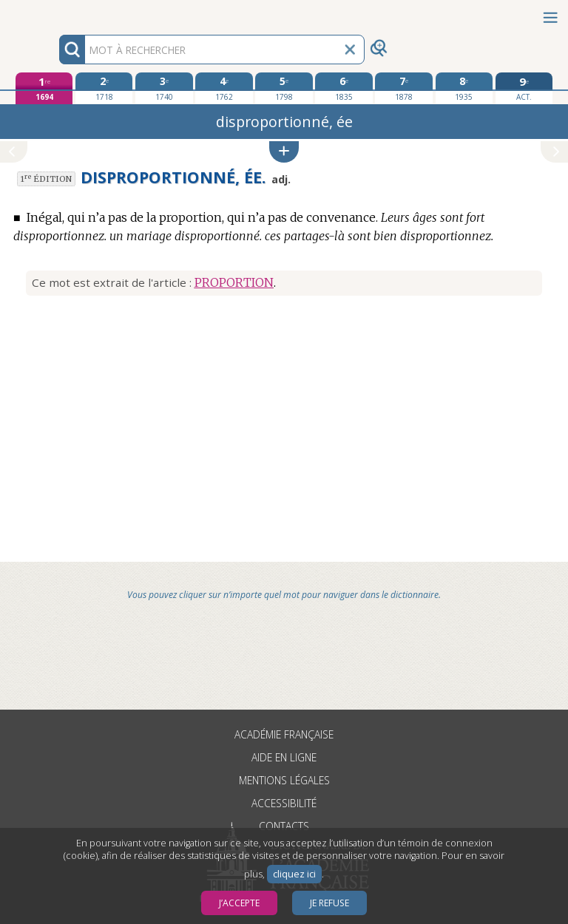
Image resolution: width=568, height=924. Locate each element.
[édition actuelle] (524, 88)
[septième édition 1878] (403, 88)
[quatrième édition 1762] (224, 88)
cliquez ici (294, 874)
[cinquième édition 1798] (284, 88)
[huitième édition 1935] (464, 88)
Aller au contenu (58, 13)
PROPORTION (234, 282)
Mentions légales (284, 780)
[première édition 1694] (44, 88)
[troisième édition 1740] (164, 88)
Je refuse (329, 903)
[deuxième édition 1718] (104, 88)
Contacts (284, 826)
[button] (284, 152)
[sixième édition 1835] (344, 88)
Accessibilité (284, 803)
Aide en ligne (284, 757)
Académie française (284, 734)
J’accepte (239, 903)
